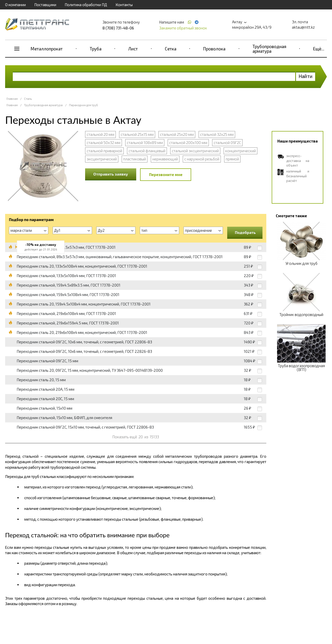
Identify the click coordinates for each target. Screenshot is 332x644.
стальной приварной (104, 151)
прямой (232, 159)
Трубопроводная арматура (269, 49)
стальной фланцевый (147, 151)
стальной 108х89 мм (145, 143)
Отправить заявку (111, 174)
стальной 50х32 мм (104, 143)
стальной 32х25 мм (217, 134)
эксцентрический (102, 159)
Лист (133, 49)
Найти (306, 76)
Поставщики (45, 5)
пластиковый (135, 159)
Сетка (171, 49)
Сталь (28, 99)
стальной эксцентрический (195, 151)
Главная (12, 99)
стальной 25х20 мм (177, 134)
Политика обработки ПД (86, 5)
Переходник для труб (83, 105)
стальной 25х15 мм (137, 134)
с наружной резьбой (202, 159)
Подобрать (245, 232)
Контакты (124, 5)
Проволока (214, 49)
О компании (15, 5)
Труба (96, 49)
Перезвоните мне (166, 174)
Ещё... (319, 49)
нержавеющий (165, 159)
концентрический (241, 151)
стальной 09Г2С (227, 143)
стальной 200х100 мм (188, 143)
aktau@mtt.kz (303, 27)
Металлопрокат (47, 49)
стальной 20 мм (100, 134)
